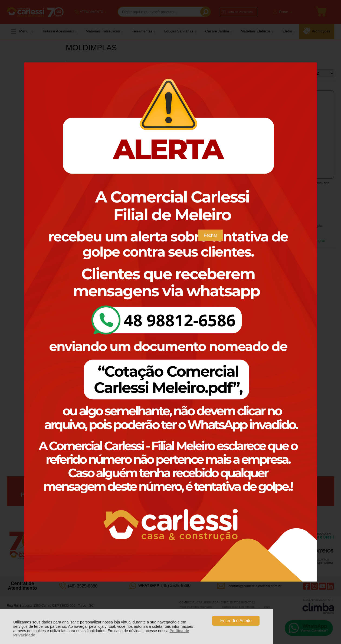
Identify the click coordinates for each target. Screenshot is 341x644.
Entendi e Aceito (236, 621)
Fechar (211, 235)
